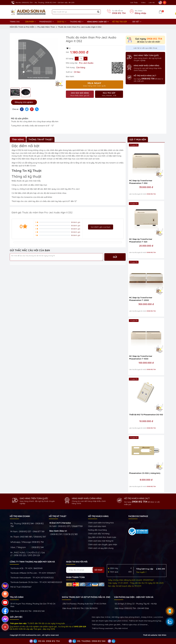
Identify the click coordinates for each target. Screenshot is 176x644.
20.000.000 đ (146, 246)
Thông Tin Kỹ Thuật (40, 140)
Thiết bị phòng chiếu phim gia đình (106, 625)
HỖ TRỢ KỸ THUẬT (58, 516)
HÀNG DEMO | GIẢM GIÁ (97, 22)
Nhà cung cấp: (72, 63)
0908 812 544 (38, 547)
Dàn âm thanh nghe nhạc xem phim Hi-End (110, 621)
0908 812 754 (119, 13)
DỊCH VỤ (61, 22)
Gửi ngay (98, 570)
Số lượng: (70, 59)
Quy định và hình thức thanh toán (102, 537)
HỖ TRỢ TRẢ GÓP (120, 22)
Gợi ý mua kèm (138, 140)
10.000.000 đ (146, 421)
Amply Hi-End (147, 617)
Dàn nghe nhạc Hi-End (101, 617)
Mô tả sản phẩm (20, 118)
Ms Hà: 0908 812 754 (49, 641)
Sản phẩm (30, 22)
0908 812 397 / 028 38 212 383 (64, 534)
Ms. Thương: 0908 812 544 (45, 3)
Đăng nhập (140, 13)
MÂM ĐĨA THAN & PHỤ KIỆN (22, 27)
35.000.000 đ (146, 187)
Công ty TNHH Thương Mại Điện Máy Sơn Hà (32, 562)
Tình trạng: (70, 67)
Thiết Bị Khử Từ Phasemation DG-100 (146, 415)
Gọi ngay (149, 39)
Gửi (115, 257)
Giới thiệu (134, 3)
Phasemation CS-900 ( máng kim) (145, 473)
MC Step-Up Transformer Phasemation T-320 (141, 240)
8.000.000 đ (146, 480)
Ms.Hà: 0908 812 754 (24, 3)
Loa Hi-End (158, 617)
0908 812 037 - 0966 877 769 (32, 532)
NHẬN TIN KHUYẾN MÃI (77, 562)
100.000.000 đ (146, 363)
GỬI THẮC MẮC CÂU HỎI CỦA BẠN (30, 250)
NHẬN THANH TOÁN (75, 577)
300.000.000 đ (146, 304)
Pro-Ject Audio (86, 63)
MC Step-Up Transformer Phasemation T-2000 (141, 299)
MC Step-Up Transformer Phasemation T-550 (141, 182)
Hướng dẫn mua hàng (97, 530)
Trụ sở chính (17, 597)
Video (143, 3)
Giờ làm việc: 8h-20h (66, 3)
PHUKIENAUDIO (46, 22)
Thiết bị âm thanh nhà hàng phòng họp (145, 621)
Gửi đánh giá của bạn (101, 227)
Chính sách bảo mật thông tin (101, 541)
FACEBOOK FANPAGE (138, 516)
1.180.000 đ (79, 52)
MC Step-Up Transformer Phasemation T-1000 (141, 357)
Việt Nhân (162, 635)
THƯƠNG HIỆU (76, 22)
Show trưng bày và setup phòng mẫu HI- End (86, 597)
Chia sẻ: (15, 109)
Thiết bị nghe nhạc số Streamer (135, 625)
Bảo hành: (70, 77)
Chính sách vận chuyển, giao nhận (103, 544)
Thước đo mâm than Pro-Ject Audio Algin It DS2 (80, 27)
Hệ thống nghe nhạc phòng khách (126, 617)
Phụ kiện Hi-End (121, 628)
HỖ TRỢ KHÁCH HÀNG (98, 516)
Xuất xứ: (69, 72)
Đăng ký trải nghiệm (24, 102)
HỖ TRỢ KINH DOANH (20, 516)
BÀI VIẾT (136, 22)
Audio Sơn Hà (135, 523)
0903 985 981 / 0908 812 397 (33, 537)
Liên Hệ (152, 3)
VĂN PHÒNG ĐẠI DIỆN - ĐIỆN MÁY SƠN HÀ (134, 597)
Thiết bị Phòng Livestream (103, 628)
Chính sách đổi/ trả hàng (99, 534)
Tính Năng (18, 140)
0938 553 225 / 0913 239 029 (27, 555)
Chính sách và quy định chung (101, 548)
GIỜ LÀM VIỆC (16, 617)
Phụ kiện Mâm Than (46, 27)
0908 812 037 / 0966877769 (70, 526)
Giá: (67, 52)
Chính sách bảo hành (97, 526)
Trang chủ (15, 22)
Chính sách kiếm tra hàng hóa (101, 523)
